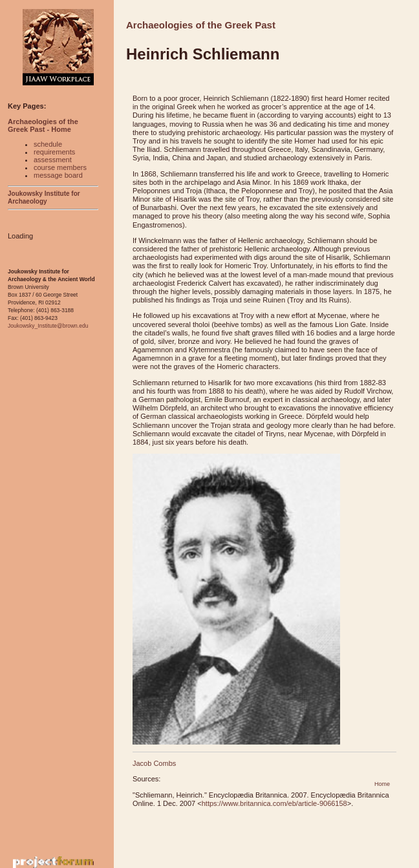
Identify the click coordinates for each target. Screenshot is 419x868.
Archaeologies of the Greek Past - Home (43, 125)
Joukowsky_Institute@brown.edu (48, 326)
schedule (48, 144)
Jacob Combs (154, 763)
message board (58, 175)
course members (60, 167)
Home (382, 784)
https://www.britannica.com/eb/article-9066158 (274, 803)
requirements (54, 152)
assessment (53, 160)
